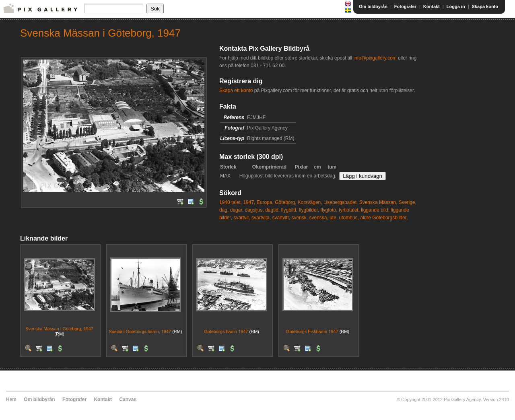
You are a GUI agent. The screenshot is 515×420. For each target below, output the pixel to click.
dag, (224, 210)
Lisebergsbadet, (341, 202)
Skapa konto (485, 6)
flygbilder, (309, 210)
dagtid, (272, 210)
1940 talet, (231, 202)
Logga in (456, 6)
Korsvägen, (310, 202)
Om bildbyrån (373, 6)
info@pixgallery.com (375, 58)
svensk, (300, 218)
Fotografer (405, 6)
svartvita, (261, 218)
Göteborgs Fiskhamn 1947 (312, 331)
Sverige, (408, 202)
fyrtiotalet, (349, 210)
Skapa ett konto (236, 91)
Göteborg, (285, 202)
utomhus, (349, 218)
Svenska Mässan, (378, 202)
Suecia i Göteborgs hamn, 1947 (140, 331)
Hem (11, 399)
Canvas (128, 399)
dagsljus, (254, 210)
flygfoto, (329, 210)
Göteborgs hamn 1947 (226, 331)
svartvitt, (281, 218)
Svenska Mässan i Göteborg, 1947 (59, 329)
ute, (334, 218)
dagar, (237, 210)
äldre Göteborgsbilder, (384, 218)
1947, (249, 202)
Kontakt (432, 6)
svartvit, (242, 218)
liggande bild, (375, 210)
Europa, (265, 202)
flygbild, (289, 210)
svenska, (318, 218)
